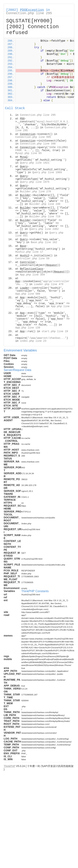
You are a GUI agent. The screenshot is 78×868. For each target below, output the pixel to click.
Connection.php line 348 (38, 144)
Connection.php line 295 (29, 13)
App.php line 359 (32, 275)
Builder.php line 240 (45, 204)
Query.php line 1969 (47, 172)
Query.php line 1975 (35, 182)
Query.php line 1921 (35, 163)
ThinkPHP (9, 766)
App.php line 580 (28, 294)
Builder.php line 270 (35, 192)
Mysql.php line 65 (28, 153)
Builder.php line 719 (45, 217)
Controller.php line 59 (32, 259)
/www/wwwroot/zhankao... (47, 338)
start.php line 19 (55, 331)
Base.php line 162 (44, 242)
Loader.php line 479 (49, 284)
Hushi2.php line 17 (29, 252)
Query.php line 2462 (44, 229)
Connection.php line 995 (33, 137)
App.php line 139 (28, 328)
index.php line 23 (33, 341)
